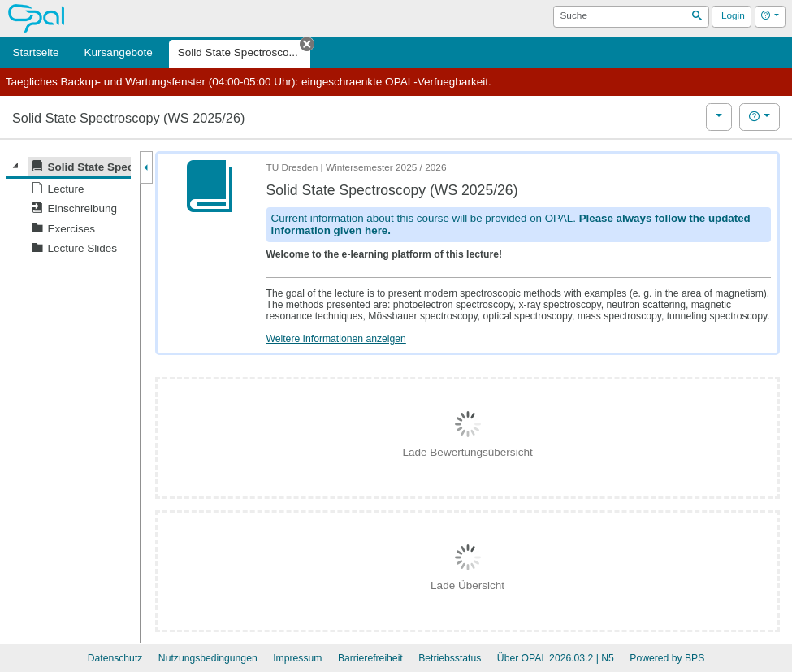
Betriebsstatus (450, 658)
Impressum (297, 658)
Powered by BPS (667, 658)
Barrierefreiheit (370, 658)
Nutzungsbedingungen (208, 658)
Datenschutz (115, 658)
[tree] (69, 208)
